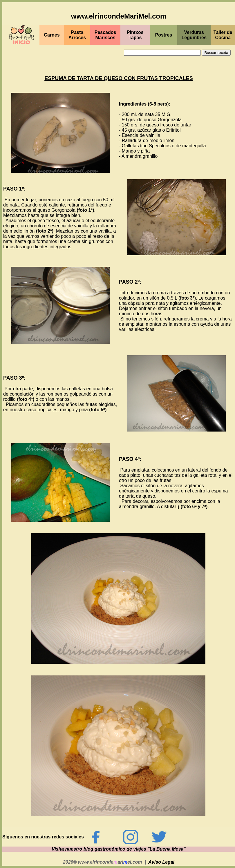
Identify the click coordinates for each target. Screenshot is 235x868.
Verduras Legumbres (194, 35)
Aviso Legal (161, 862)
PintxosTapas (135, 35)
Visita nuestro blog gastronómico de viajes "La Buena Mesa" (119, 849)
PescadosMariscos (105, 35)
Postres (164, 35)
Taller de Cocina (223, 35)
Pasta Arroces (77, 35)
